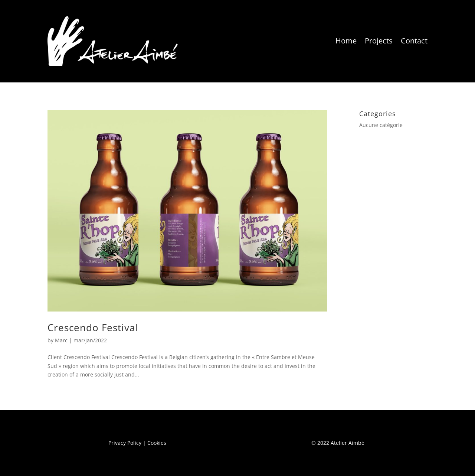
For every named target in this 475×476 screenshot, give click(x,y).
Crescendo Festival (93, 327)
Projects (379, 41)
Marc (61, 340)
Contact (414, 41)
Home (346, 41)
